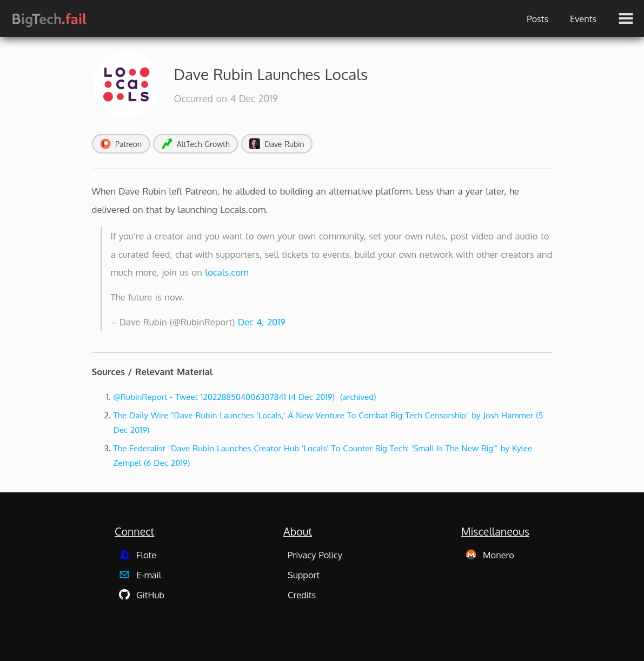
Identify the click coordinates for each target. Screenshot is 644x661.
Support (304, 575)
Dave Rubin (277, 144)
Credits (302, 595)
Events (583, 19)
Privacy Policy (315, 555)
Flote (138, 555)
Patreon (121, 144)
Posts (537, 19)
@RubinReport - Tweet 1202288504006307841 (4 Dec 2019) (224, 397)
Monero (490, 555)
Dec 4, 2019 (262, 322)
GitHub (142, 595)
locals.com (227, 272)
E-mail (140, 575)
